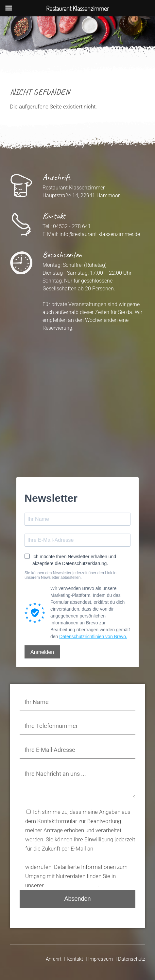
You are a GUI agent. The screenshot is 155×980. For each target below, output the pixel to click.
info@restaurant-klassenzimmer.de (100, 234)
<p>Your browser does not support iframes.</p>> (77, 398)
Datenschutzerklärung (71, 885)
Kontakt (75, 959)
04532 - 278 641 (72, 226)
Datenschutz (132, 959)
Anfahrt (54, 959)
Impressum (101, 959)
